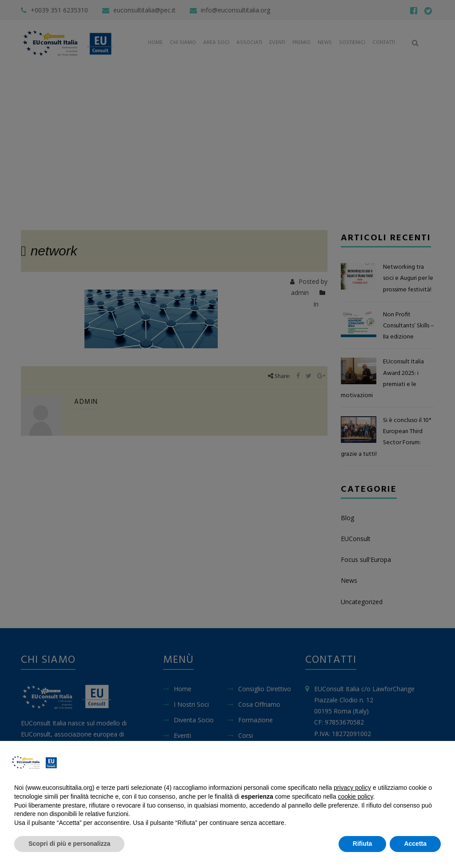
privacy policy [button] (352, 788)
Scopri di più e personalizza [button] (69, 844)
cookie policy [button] (355, 796)
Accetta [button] (415, 844)
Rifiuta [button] (363, 844)
